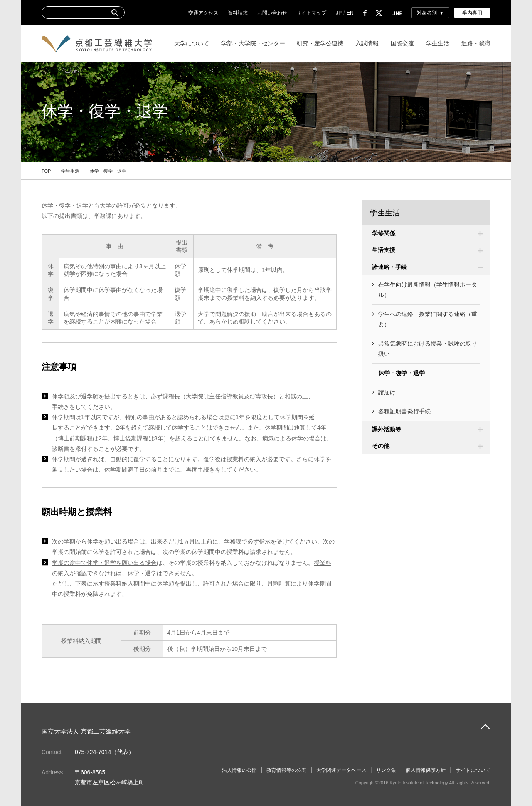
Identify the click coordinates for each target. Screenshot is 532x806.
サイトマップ (311, 13)
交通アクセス (203, 13)
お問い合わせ (272, 13)
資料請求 (238, 13)
